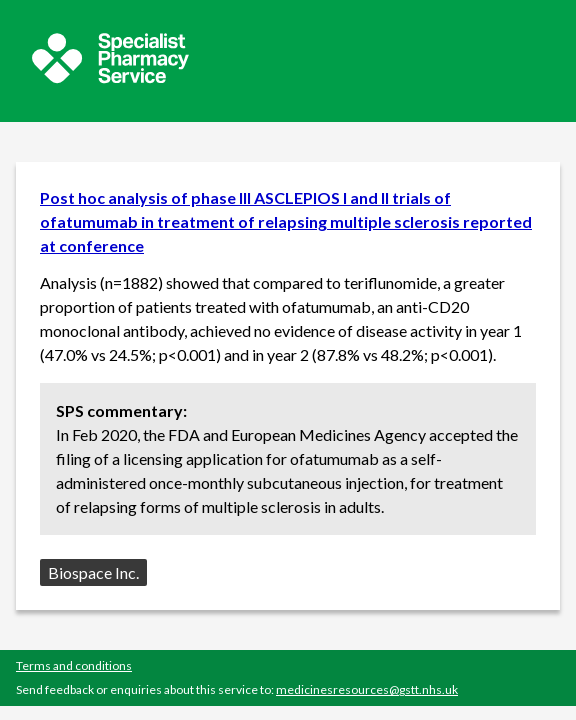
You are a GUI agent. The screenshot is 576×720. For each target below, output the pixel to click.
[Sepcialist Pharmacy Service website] (110, 77)
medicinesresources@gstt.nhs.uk (367, 689)
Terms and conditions (74, 665)
